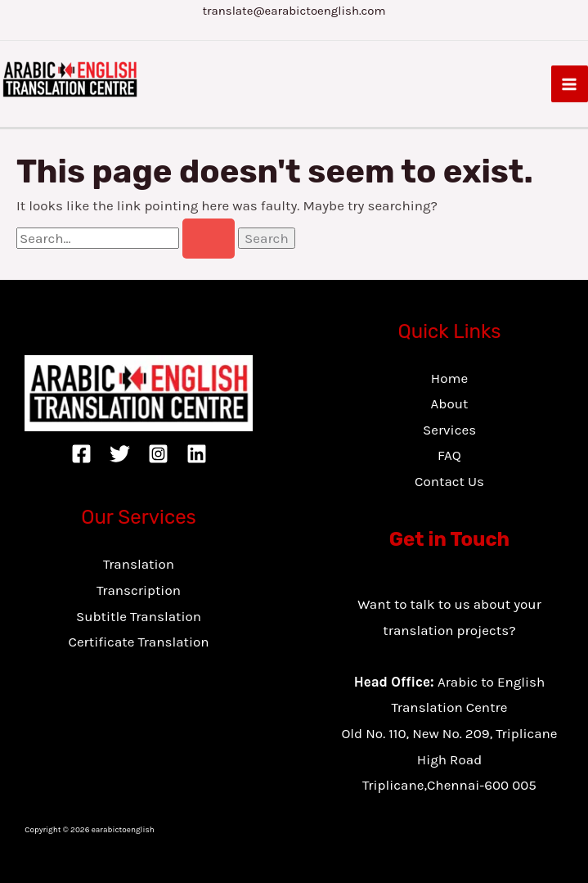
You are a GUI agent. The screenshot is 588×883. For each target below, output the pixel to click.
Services (449, 430)
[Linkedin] (197, 454)
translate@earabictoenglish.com (294, 11)
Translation (139, 564)
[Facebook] (81, 454)
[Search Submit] (209, 239)
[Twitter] (120, 454)
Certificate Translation (138, 642)
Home (449, 378)
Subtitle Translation (139, 616)
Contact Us (449, 481)
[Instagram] (158, 454)
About (450, 403)
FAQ (449, 455)
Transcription (139, 590)
